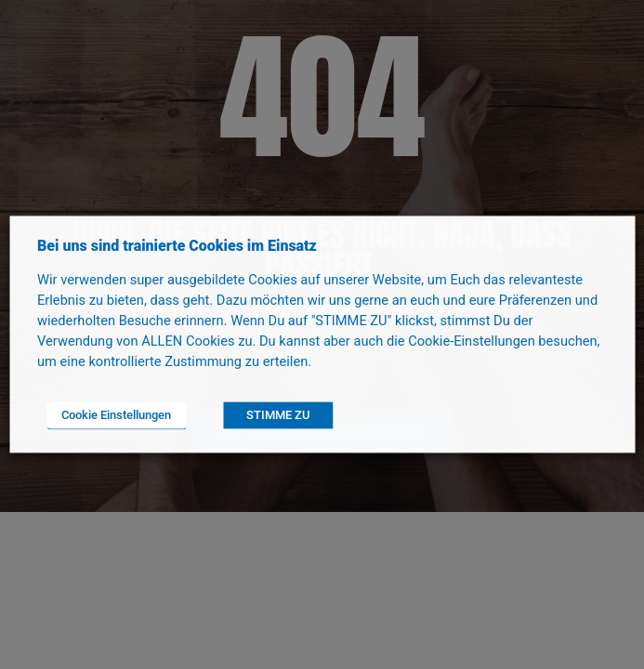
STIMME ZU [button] (278, 416)
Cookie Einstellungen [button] (116, 416)
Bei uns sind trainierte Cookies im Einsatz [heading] (177, 246)
